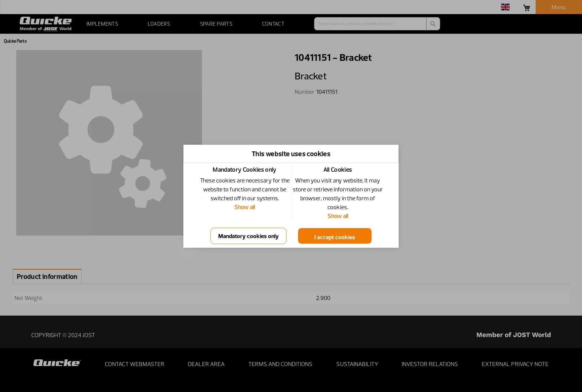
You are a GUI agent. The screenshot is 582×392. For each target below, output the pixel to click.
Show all (245, 207)
